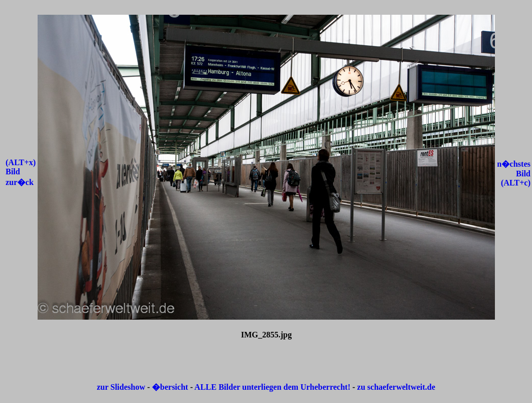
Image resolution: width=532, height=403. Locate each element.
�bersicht (171, 387)
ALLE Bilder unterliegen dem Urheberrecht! (273, 387)
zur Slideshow (121, 387)
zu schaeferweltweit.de (396, 387)
